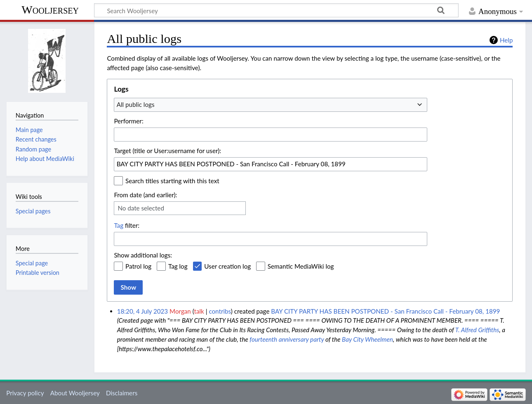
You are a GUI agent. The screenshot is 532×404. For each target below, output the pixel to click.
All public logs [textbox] (136, 104)
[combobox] (271, 105)
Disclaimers (122, 393)
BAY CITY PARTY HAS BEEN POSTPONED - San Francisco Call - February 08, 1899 (385, 311)
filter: (127, 225)
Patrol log (138, 266)
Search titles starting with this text (172, 181)
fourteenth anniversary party (287, 339)
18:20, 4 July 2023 (142, 311)
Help (506, 40)
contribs (220, 311)
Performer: (128, 121)
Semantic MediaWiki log (301, 266)
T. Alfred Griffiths (477, 330)
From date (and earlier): (145, 195)
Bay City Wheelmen (367, 339)
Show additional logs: (143, 255)
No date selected (141, 208)
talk (199, 311)
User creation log (227, 266)
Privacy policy (25, 393)
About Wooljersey (75, 393)
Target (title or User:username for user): (167, 151)
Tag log (178, 266)
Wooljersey (50, 10)
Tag (119, 225)
